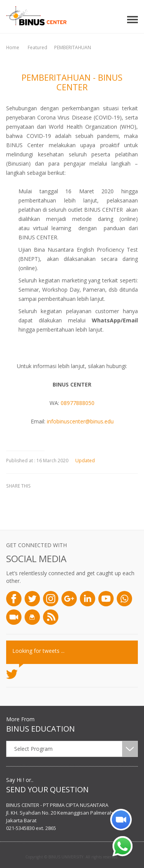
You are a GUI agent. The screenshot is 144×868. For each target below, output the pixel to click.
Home (13, 47)
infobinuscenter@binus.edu (80, 421)
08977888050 (78, 403)
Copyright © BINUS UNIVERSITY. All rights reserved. (72, 857)
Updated (82, 461)
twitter (33, 499)
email (71, 499)
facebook (14, 499)
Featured (37, 47)
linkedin (52, 499)
